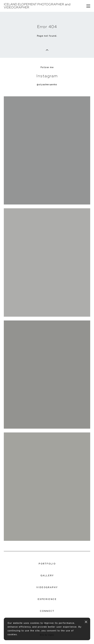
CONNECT (47, 611)
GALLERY (47, 576)
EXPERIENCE (47, 599)
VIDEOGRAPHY (47, 587)
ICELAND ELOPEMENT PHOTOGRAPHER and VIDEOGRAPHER (37, 6)
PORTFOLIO (47, 564)
